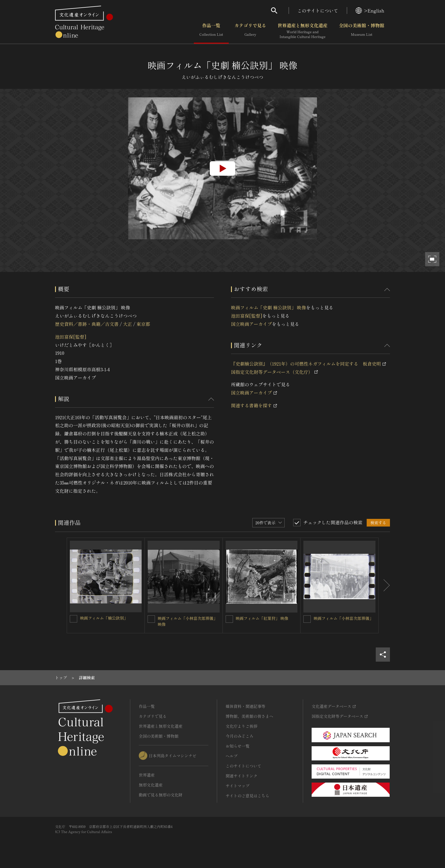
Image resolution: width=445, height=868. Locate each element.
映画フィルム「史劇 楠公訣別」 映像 (268, 307)
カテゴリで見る (250, 31)
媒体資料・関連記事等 (245, 706)
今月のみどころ (240, 736)
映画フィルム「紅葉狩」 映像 (262, 618)
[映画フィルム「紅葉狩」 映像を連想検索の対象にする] (229, 619)
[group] (222, 168)
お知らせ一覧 (238, 746)
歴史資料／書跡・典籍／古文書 (87, 324)
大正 (127, 324)
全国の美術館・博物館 (362, 31)
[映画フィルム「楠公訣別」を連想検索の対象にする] (74, 619)
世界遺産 (147, 775)
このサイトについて (318, 11)
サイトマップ (238, 786)
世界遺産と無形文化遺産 (303, 31)
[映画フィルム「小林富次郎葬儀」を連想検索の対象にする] (307, 619)
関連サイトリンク (242, 776)
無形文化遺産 (151, 785)
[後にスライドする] (384, 586)
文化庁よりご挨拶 (242, 726)
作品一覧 (211, 31)
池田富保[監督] (71, 337)
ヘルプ (232, 756)
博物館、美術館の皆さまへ (249, 716)
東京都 (143, 324)
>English (370, 11)
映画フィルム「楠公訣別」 (104, 618)
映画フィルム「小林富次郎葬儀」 (343, 618)
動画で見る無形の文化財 (161, 795)
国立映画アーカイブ (251, 324)
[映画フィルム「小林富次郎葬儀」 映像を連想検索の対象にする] (151, 619)
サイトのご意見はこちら (247, 796)
